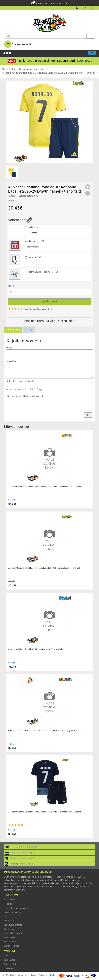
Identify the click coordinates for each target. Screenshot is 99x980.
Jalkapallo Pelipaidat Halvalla (42, 975)
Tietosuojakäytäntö (13, 925)
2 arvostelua (29, 309)
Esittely (29, 330)
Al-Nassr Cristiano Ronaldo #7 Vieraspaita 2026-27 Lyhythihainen (37, 649)
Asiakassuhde (32, 241)
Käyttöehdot (10, 900)
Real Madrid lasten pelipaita (24, 847)
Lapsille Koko (32, 227)
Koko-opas (9, 904)
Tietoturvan (9, 929)
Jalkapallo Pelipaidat (36, 877)
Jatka (88, 415)
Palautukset (10, 937)
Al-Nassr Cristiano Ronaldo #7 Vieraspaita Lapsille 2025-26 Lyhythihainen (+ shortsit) (45, 812)
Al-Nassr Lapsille (33, 69)
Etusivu (6, 69)
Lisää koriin (50, 302)
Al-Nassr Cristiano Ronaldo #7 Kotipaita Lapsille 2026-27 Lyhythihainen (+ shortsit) (44, 568)
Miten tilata (9, 921)
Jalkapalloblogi (11, 946)
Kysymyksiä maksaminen (16, 908)
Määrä (11, 286)
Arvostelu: (12, 361)
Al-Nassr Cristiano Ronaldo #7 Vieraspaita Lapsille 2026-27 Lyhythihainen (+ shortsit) (45, 487)
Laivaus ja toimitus (13, 912)
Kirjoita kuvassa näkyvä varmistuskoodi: (25, 396)
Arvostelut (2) (13, 330)
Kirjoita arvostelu (44, 309)
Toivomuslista (11, 964)
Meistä (7, 916)
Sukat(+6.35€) (35, 257)
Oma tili (8, 956)
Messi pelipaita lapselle (22, 864)
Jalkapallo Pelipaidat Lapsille (78, 883)
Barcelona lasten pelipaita (24, 852)
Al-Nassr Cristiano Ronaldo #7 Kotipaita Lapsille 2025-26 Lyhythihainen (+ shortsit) (49, 73)
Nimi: (9, 348)
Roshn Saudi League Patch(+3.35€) (44, 272)
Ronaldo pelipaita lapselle (23, 858)
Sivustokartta (10, 942)
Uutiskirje (8, 968)
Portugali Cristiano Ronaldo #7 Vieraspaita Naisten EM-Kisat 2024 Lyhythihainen (43, 731)
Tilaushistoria (10, 960)
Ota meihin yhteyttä (13, 933)
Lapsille (17, 69)
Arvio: (10, 390)
